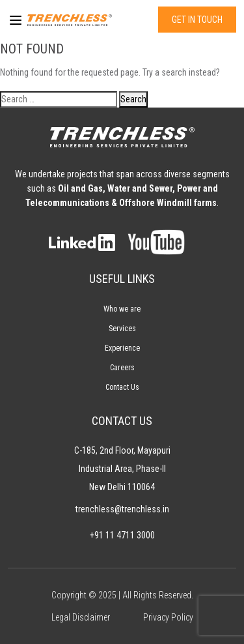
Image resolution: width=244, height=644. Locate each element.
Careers (122, 368)
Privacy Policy (168, 617)
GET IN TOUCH (197, 20)
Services (122, 329)
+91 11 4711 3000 (122, 535)
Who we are (122, 309)
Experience (122, 348)
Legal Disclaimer (81, 617)
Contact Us (122, 387)
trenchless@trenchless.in (122, 509)
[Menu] (12, 20)
